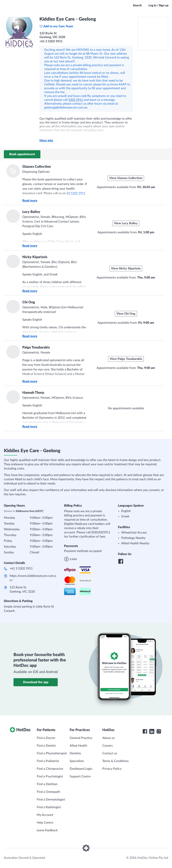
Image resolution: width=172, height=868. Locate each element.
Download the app (36, 682)
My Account (45, 815)
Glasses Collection (37, 167)
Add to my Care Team (56, 26)
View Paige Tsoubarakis (126, 359)
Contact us (110, 753)
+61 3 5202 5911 (21, 569)
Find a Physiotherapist (52, 753)
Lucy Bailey (31, 212)
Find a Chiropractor (50, 769)
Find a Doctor (46, 738)
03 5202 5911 (76, 193)
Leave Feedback (47, 830)
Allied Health (78, 746)
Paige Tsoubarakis (36, 348)
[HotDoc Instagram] (159, 731)
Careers (108, 746)
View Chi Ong (126, 314)
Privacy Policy (112, 769)
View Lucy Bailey (126, 223)
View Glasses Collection (126, 178)
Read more (30, 201)
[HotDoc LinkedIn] (152, 731)
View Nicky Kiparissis (126, 268)
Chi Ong (29, 302)
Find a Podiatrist (48, 761)
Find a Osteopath (48, 792)
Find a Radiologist (49, 807)
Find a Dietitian (47, 784)
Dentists (75, 753)
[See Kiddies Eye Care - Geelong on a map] (153, 34)
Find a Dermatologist (51, 800)
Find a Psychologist (50, 776)
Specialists (77, 761)
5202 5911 (76, 100)
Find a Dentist (46, 746)
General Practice (81, 738)
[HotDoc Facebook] (145, 731)
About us (109, 738)
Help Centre (45, 823)
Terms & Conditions (116, 761)
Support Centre (80, 776)
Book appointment (22, 154)
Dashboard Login (81, 769)
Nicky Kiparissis (35, 257)
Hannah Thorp (33, 393)
